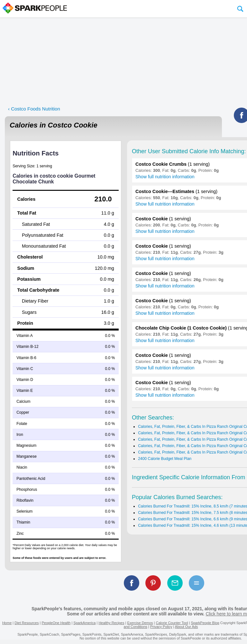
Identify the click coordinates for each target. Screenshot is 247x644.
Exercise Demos (140, 623)
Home (7, 623)
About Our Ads (187, 627)
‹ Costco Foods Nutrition (34, 109)
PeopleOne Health (56, 623)
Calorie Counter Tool (172, 623)
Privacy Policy (161, 627)
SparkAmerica (84, 623)
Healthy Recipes (111, 623)
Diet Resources (27, 623)
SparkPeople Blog (205, 623)
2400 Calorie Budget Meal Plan (165, 459)
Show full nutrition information (165, 177)
